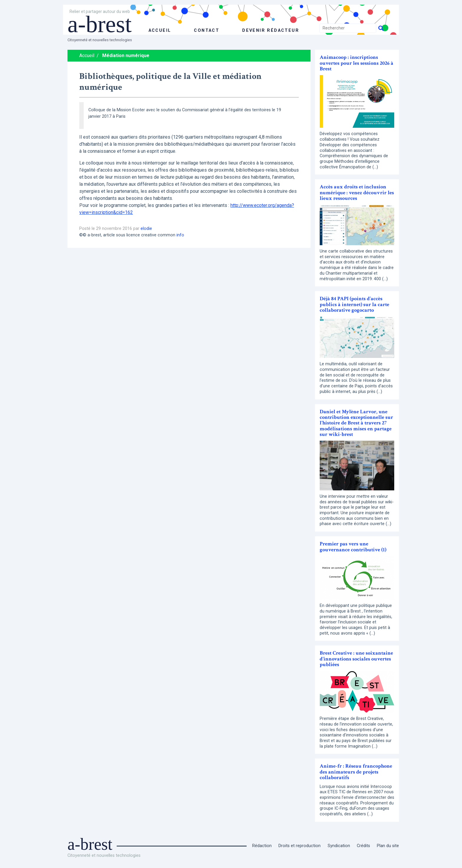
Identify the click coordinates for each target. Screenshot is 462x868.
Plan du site (388, 846)
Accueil (87, 55)
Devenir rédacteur (271, 30)
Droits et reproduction (300, 846)
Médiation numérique (126, 55)
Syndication (339, 846)
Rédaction (262, 846)
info (180, 235)
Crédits (363, 846)
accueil (160, 30)
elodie (146, 229)
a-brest (100, 24)
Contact (207, 30)
